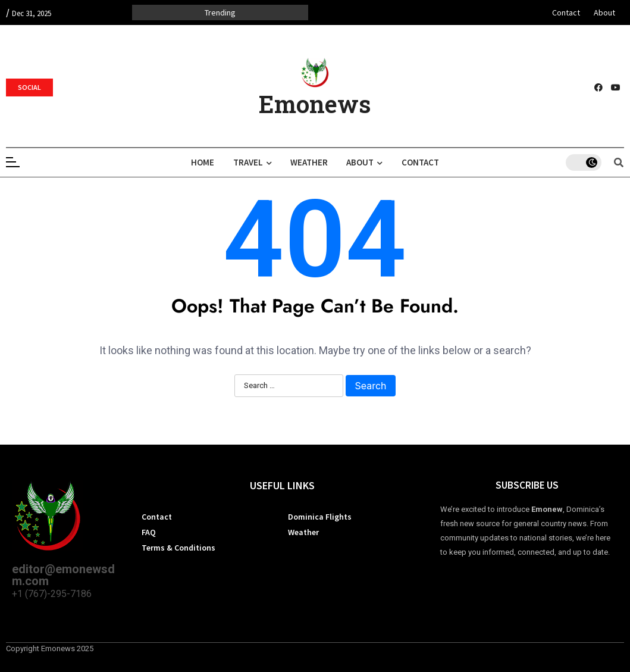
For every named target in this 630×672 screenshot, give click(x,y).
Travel (250, 162)
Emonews (315, 104)
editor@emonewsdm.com (63, 575)
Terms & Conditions (178, 548)
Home (199, 162)
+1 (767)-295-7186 (52, 594)
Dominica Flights (320, 517)
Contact (566, 12)
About (604, 12)
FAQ (149, 532)
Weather (309, 162)
